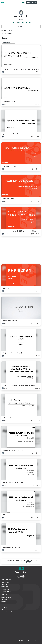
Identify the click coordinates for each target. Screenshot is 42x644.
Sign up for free (32, 2)
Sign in (23, 2)
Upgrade (29, 562)
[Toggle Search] (39, 3)
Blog (3, 610)
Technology (4, 585)
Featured (3, 7)
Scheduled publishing (7, 626)
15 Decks (13, 22)
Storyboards (5, 587)
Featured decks (5, 589)
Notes (3, 632)
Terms (12, 641)
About (8, 641)
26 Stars (21, 27)
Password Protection (7, 622)
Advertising (4, 614)
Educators (4, 600)
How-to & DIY (32, 7)
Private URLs (5, 620)
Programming (5, 583)
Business (10, 7)
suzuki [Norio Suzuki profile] (5, 72)
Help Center (5, 608)
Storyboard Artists (6, 598)
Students (4, 602)
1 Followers (28, 22)
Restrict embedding (7, 630)
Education (23, 7)
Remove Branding (6, 628)
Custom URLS (5, 624)
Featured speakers (6, 591)
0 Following (21, 22)
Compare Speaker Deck (8, 612)
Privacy (16, 641)
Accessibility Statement (30, 641)
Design (17, 7)
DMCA (21, 641)
